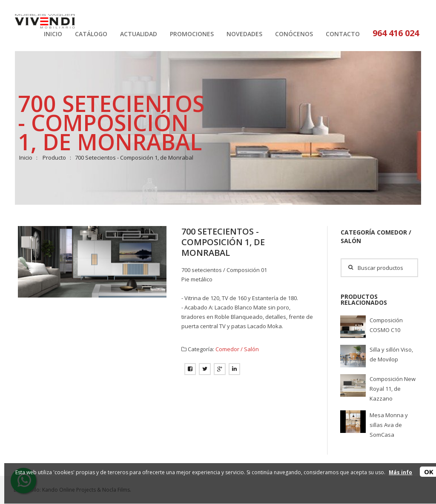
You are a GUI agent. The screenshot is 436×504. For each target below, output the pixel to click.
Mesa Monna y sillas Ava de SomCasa (389, 425)
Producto (54, 157)
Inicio (26, 157)
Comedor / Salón (237, 349)
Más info (400, 472)
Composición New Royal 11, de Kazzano (393, 389)
